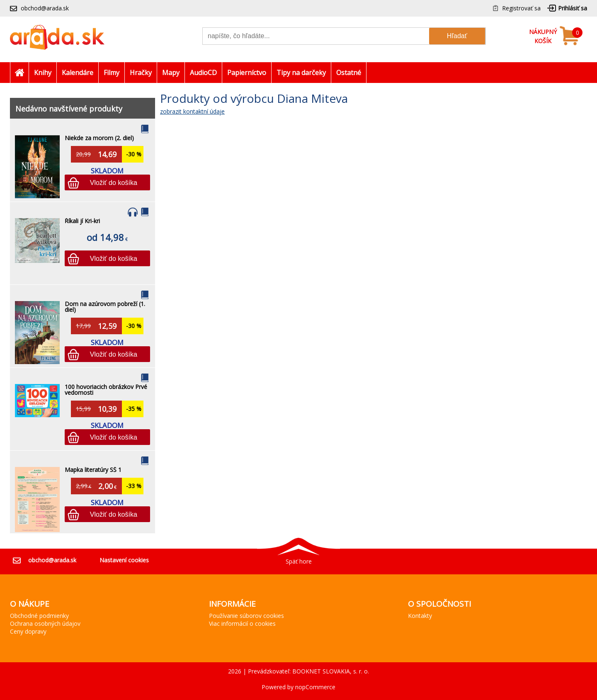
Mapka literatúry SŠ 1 (93, 470)
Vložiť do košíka (114, 182)
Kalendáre (78, 73)
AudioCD (203, 73)
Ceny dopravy (28, 631)
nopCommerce (315, 687)
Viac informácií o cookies (242, 623)
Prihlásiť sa (573, 8)
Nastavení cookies (124, 560)
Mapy (171, 73)
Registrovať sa (521, 8)
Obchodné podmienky (39, 616)
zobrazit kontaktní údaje (192, 111)
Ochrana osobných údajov (45, 623)
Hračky (141, 73)
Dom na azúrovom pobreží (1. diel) (105, 307)
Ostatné (349, 73)
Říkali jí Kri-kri (82, 221)
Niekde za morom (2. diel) (99, 138)
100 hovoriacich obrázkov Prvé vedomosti (106, 390)
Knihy (43, 73)
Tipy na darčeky (301, 73)
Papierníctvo (247, 73)
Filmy (112, 73)
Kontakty (420, 616)
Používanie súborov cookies (246, 616)
